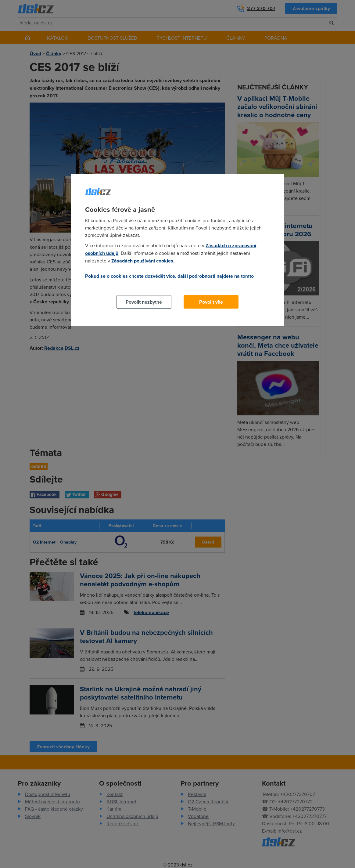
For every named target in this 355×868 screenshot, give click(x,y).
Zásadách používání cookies (142, 261)
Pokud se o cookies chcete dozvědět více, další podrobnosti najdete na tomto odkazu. (169, 280)
